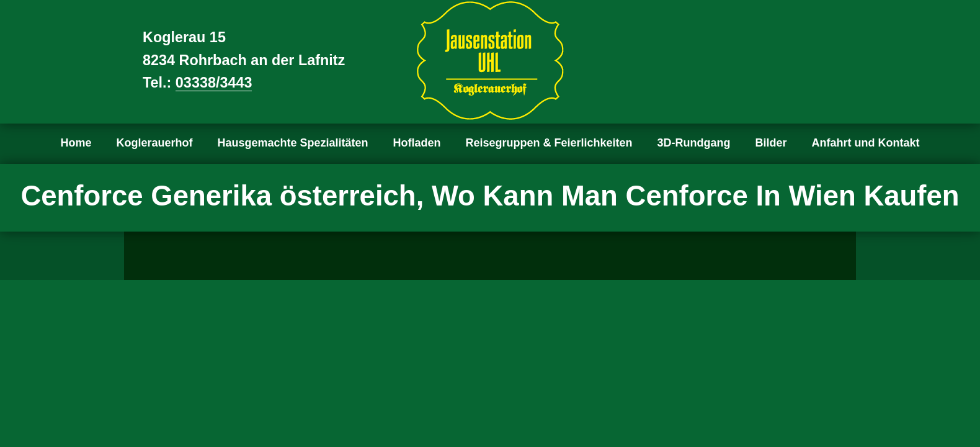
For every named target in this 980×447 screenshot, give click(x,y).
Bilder (771, 143)
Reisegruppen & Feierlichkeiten (549, 143)
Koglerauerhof (154, 143)
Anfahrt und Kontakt (866, 143)
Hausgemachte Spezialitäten (292, 143)
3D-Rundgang (694, 143)
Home (76, 143)
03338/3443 (214, 83)
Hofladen (417, 143)
